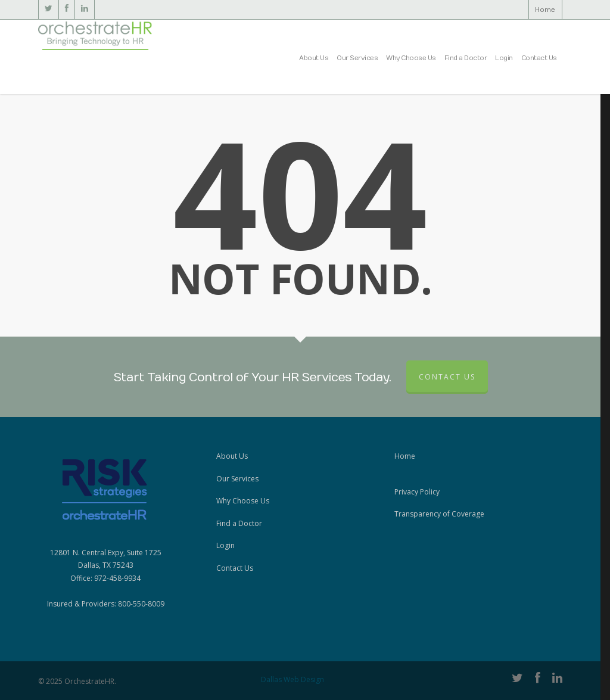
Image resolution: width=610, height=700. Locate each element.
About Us (314, 58)
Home (545, 10)
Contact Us (539, 58)
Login (504, 58)
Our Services (357, 58)
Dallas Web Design (292, 679)
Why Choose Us (411, 58)
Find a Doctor (466, 58)
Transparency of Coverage (439, 514)
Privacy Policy (417, 492)
